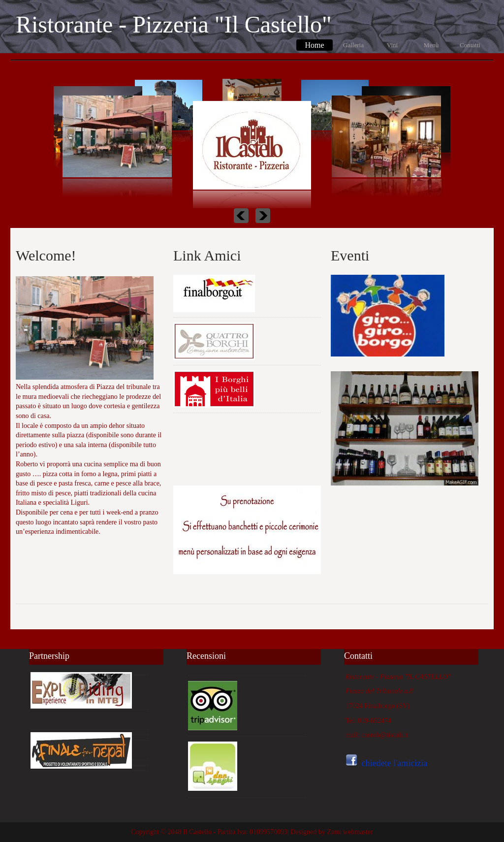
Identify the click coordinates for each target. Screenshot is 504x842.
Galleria (353, 45)
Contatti (470, 45)
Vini (392, 45)
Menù (431, 45)
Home (314, 45)
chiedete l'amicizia (395, 763)
